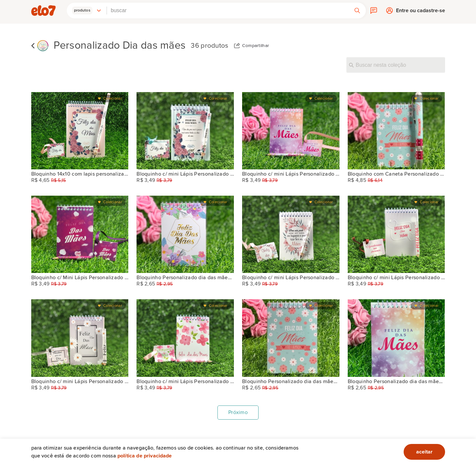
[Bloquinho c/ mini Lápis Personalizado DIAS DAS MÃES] (80, 338)
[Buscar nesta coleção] (396, 65)
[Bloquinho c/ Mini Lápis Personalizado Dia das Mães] (80, 234)
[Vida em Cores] (43, 46)
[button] (87, 11)
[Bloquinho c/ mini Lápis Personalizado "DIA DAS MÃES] (396, 234)
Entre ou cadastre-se (421, 12)
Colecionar (113, 98)
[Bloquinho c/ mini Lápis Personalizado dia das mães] (291, 131)
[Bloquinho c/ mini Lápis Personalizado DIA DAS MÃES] (185, 131)
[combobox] (228, 11)
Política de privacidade (145, 456)
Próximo (238, 412)
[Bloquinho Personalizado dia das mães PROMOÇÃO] (185, 234)
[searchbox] (228, 11)
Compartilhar (256, 46)
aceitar (424, 452)
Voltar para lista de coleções (33, 46)
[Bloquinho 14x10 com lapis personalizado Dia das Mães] (80, 131)
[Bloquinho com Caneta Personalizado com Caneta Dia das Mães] (396, 131)
